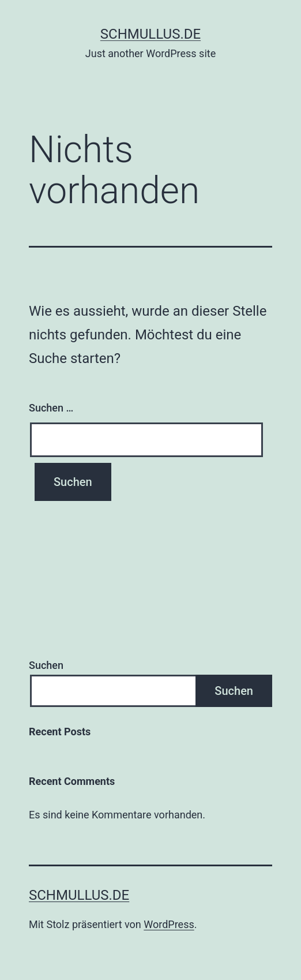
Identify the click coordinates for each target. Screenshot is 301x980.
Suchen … (51, 408)
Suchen (46, 665)
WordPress (169, 924)
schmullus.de (150, 34)
